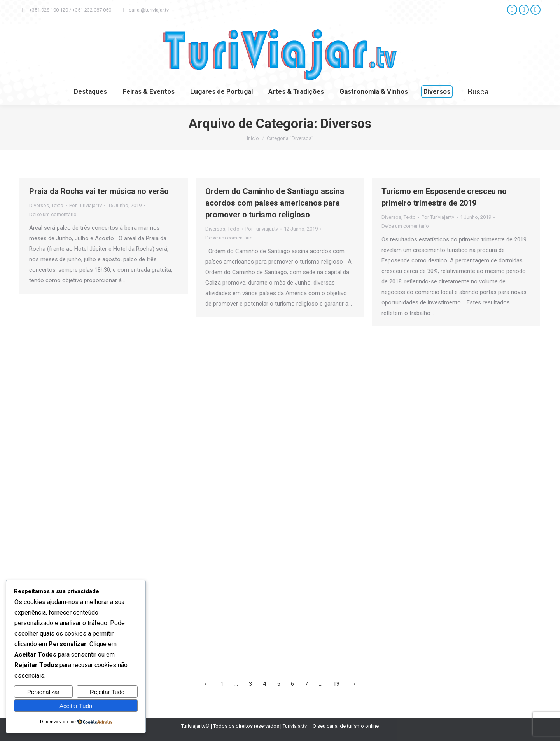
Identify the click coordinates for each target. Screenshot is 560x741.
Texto (57, 205)
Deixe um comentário (53, 214)
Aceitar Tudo (76, 706)
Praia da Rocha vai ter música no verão (99, 191)
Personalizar (43, 692)
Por (86, 205)
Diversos (39, 205)
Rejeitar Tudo (107, 692)
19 (336, 684)
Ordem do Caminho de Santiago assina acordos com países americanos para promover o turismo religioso (275, 203)
